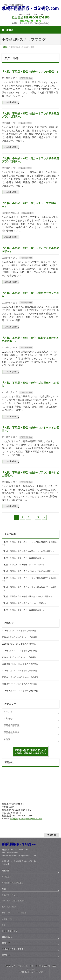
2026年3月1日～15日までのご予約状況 (19, 631)
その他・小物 (7, 919)
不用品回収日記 (12, 725)
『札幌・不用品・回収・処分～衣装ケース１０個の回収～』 (28, 551)
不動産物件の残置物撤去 (13, 883)
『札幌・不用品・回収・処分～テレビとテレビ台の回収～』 (28, 571)
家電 (3, 925)
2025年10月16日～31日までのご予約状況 (20, 691)
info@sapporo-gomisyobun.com (26, 819)
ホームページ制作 (35, 972)
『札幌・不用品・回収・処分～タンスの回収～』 (23, 565)
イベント (8, 711)
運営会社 (6, 955)
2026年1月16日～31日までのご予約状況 (20, 651)
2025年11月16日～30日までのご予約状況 (20, 677)
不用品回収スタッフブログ (14, 949)
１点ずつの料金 (9, 895)
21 (38, 517)
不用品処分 (7, 877)
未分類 (7, 739)
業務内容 (6, 871)
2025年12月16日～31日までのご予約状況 (20, 664)
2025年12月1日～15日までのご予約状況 (20, 671)
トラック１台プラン (11, 931)
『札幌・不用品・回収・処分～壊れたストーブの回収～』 (27, 596)
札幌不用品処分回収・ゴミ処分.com (32, 966)
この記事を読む (10, 102)
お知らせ (8, 718)
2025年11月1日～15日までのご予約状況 (20, 684)
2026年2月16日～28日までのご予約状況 (20, 637)
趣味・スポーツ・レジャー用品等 (14, 913)
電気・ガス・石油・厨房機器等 (13, 901)
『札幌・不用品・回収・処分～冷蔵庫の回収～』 (23, 558)
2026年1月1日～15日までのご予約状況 (19, 657)
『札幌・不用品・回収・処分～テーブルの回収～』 (24, 603)
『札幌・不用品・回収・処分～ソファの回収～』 (30, 72)
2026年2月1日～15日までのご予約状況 (19, 644)
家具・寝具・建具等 (9, 907)
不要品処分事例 (26, 78)
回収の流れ (7, 937)
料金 (4, 889)
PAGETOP (52, 835)
